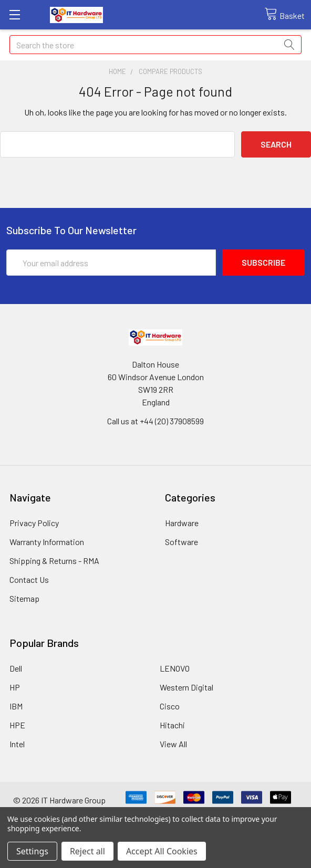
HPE (17, 725)
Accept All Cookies (162, 851)
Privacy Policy (34, 523)
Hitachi (172, 725)
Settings (32, 851)
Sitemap (24, 598)
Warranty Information (47, 542)
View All (173, 744)
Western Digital (186, 687)
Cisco (170, 706)
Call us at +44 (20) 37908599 (155, 421)
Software (182, 542)
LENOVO (175, 668)
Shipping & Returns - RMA (54, 561)
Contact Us (29, 579)
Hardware (182, 523)
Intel (17, 744)
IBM (16, 706)
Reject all (87, 851)
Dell (16, 668)
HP (15, 687)
